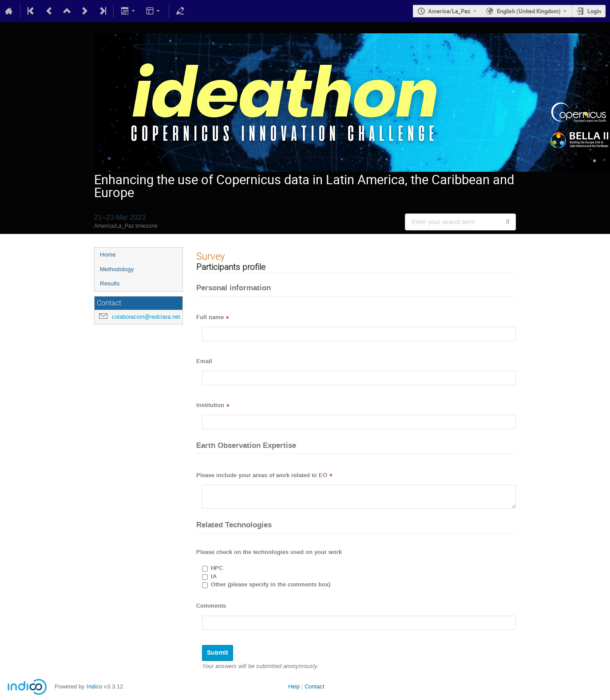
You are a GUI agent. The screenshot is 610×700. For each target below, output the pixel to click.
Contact (315, 686)
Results (110, 283)
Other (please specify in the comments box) (271, 585)
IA (214, 577)
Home (108, 255)
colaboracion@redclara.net (146, 317)
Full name (210, 317)
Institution (210, 405)
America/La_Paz (449, 11)
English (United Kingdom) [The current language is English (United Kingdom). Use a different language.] (529, 11)
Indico (94, 686)
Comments (211, 606)
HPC (217, 568)
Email (204, 361)
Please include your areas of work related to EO (262, 475)
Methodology (117, 269)
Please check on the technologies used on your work (269, 552)
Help (294, 686)
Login (594, 11)
